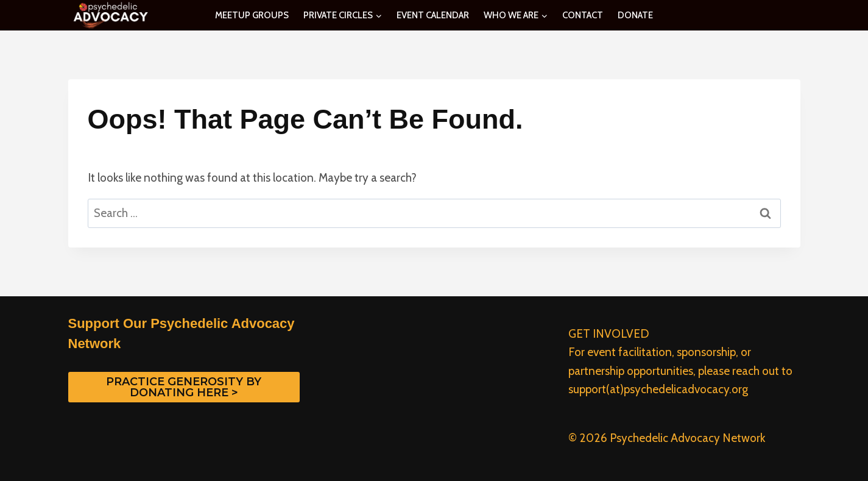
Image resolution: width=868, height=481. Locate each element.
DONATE (635, 15)
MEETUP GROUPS (252, 15)
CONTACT (583, 15)
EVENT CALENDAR (433, 15)
